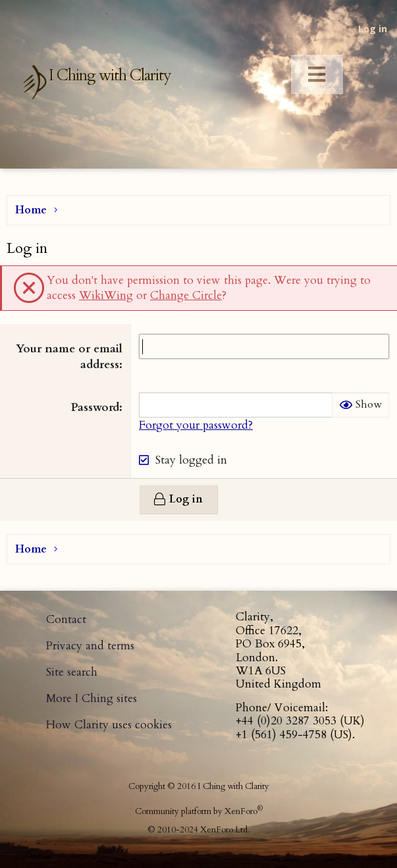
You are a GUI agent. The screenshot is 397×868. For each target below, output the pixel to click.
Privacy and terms (90, 646)
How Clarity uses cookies (109, 725)
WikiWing (106, 295)
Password (95, 407)
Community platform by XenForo (199, 811)
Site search (72, 672)
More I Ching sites (92, 698)
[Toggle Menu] (317, 75)
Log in (373, 29)
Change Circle (186, 295)
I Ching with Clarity (110, 76)
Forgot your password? (196, 425)
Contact (66, 619)
